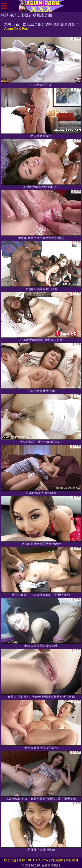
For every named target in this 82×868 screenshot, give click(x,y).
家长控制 (72, 860)
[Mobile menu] (4, 6)
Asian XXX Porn (17, 29)
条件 (22, 860)
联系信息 (10, 860)
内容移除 (57, 860)
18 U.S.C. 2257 (38, 860)
